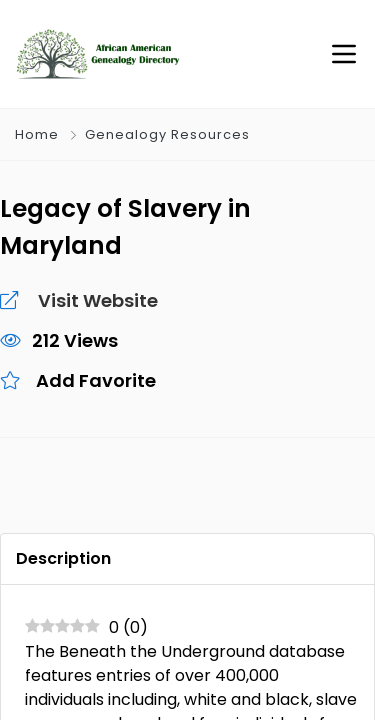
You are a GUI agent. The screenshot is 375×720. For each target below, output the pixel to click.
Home (37, 134)
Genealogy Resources (167, 134)
